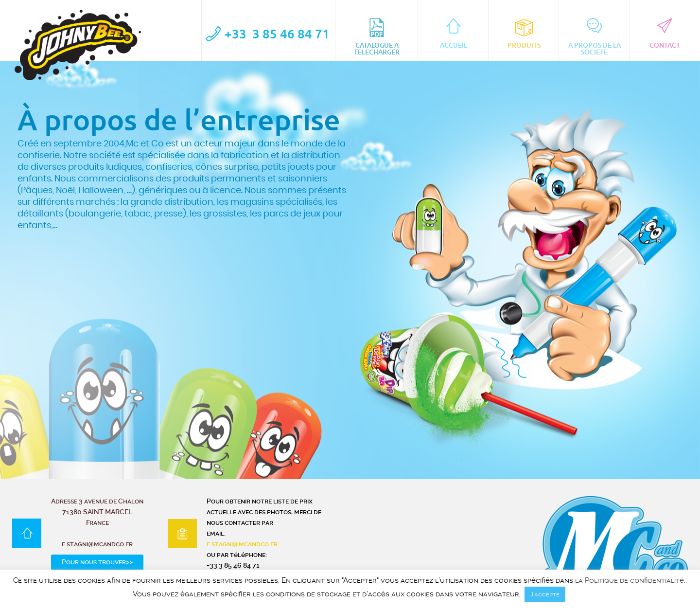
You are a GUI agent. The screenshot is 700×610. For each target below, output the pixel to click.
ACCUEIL (454, 34)
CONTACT (665, 34)
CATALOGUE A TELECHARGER (377, 37)
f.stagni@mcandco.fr (242, 544)
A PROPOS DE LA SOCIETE (595, 37)
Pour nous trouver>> (97, 562)
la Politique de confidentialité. (630, 581)
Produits (524, 34)
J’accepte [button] (545, 594)
